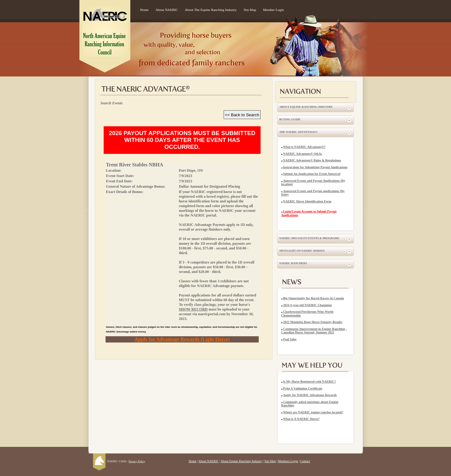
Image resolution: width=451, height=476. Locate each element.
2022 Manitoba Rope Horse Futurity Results (313, 322)
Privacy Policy (137, 461)
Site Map (250, 10)
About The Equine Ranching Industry (211, 10)
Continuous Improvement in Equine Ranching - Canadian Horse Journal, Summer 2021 (314, 331)
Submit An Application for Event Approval (312, 174)
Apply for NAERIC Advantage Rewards (310, 395)
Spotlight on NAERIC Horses (302, 251)
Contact (305, 461)
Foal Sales (290, 339)
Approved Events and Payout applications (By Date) (313, 193)
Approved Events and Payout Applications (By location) (313, 183)
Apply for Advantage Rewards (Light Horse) (182, 339)
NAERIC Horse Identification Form (307, 201)
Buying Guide (290, 119)
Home (145, 10)
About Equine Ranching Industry (306, 107)
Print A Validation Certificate (303, 388)
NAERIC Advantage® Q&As (303, 154)
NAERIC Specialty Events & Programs (309, 238)
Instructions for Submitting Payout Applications (315, 167)
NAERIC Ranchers (293, 263)
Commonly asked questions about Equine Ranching (310, 404)
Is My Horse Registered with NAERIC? (310, 382)
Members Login (288, 461)
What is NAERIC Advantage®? (304, 147)
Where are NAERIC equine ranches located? (313, 412)
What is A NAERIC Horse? (301, 419)
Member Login (273, 10)
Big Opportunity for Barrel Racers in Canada (314, 298)
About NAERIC (167, 10)
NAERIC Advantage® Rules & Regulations (312, 160)
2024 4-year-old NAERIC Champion (307, 305)
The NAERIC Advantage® (298, 132)
